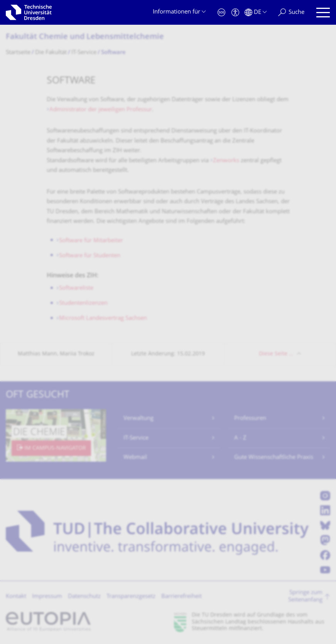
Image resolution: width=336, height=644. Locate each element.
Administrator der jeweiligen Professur (101, 110)
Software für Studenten (90, 256)
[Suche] (291, 13)
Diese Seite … (276, 354)
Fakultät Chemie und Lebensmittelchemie (85, 37)
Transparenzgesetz (131, 597)
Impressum (47, 597)
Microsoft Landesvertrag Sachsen (103, 319)
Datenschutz (84, 597)
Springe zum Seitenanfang (305, 597)
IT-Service (136, 438)
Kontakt (16, 597)
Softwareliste (76, 288)
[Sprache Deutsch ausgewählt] (256, 13)
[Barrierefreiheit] (235, 13)
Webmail (135, 458)
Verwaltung (138, 419)
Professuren (250, 419)
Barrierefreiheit (182, 597)
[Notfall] (221, 13)
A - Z (240, 438)
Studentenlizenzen (83, 303)
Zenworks (226, 161)
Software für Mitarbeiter (91, 241)
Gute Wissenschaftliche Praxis (274, 458)
